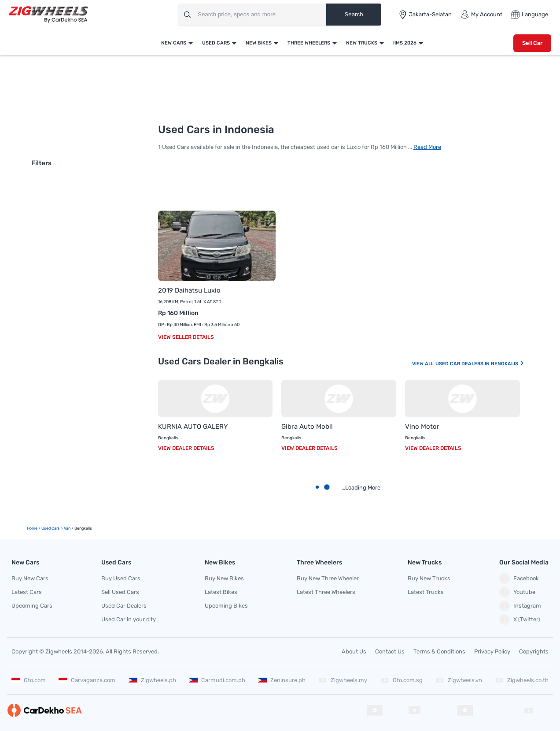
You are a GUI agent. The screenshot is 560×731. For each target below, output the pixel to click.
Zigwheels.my (343, 680)
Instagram (520, 606)
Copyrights (534, 651)
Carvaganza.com (87, 680)
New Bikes (259, 43)
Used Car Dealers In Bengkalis (480, 364)
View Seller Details (186, 337)
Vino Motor (422, 427)
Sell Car (532, 43)
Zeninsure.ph (282, 680)
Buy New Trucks (429, 578)
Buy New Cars (30, 578)
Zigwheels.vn (459, 680)
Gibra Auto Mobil (307, 427)
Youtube (517, 592)
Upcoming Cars (32, 606)
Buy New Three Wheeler (328, 578)
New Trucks (362, 43)
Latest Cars (27, 592)
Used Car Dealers (124, 606)
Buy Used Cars (121, 578)
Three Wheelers (309, 43)
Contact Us (390, 651)
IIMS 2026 (405, 43)
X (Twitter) (519, 620)
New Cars (174, 43)
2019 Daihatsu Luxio (189, 290)
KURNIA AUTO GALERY (193, 427)
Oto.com (29, 680)
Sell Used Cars (120, 592)
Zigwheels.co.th (522, 680)
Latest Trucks (426, 592)
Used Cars (216, 43)
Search (354, 14)
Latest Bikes (221, 592)
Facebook (519, 579)
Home (32, 528)
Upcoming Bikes (226, 606)
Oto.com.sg (402, 680)
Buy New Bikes (224, 578)
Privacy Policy (492, 651)
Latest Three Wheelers (326, 592)
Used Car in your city (129, 619)
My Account (481, 15)
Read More (427, 147)
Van (67, 528)
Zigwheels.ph (152, 680)
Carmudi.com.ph (217, 680)
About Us (354, 651)
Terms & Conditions (439, 651)
